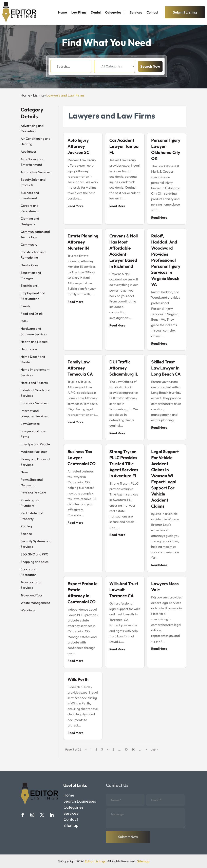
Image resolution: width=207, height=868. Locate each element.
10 (126, 749)
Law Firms (79, 12)
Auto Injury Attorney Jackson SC (78, 146)
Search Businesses (80, 802)
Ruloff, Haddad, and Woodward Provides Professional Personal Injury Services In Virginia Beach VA (166, 260)
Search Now (150, 71)
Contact (152, 12)
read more (76, 206)
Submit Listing (185, 12)
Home (62, 12)
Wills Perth (78, 679)
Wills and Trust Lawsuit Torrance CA (124, 590)
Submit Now (128, 837)
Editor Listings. (96, 861)
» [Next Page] (146, 749)
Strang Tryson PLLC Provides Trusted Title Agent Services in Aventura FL (124, 464)
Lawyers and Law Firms (65, 95)
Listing (38, 95)
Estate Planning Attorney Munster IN (83, 242)
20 (133, 749)
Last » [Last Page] (154, 749)
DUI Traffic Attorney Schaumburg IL (124, 368)
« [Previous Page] (86, 749)
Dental (96, 12)
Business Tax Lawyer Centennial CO (82, 458)
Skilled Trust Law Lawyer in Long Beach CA (166, 368)
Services (136, 12)
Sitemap (71, 826)
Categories (113, 12)
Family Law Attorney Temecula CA (80, 368)
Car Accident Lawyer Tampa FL (124, 146)
